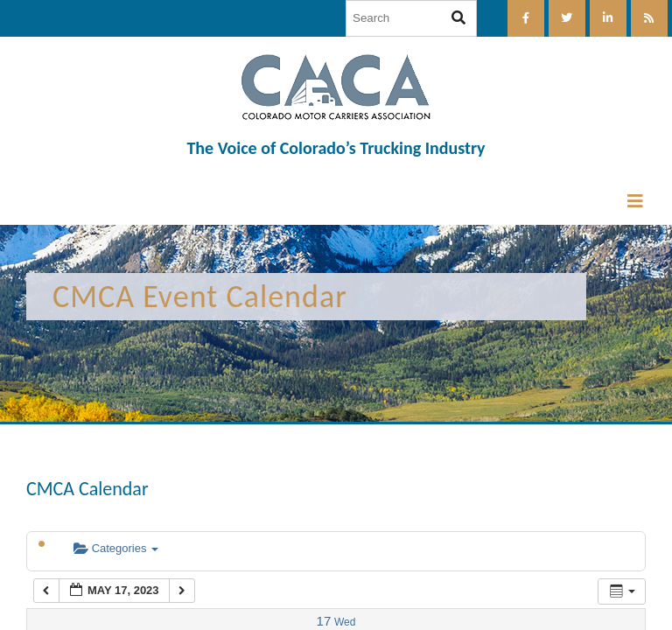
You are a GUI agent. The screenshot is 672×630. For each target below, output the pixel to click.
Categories (116, 548)
